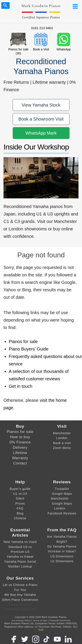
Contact (20, 463)
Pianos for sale (23, 342)
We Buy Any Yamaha (20, 595)
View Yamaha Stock (41, 105)
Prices (20, 503)
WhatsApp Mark (41, 133)
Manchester (62, 433)
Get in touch (21, 386)
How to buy (20, 437)
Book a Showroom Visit (41, 119)
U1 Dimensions (62, 561)
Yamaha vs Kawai (20, 557)
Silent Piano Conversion (20, 600)
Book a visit (62, 443)
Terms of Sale (40, 621)
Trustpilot (62, 489)
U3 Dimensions (62, 556)
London (62, 438)
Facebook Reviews (62, 513)
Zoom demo (62, 448)
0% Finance (20, 442)
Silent (20, 498)
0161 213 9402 (42, 28)
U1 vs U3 (20, 494)
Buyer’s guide (20, 489)
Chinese (20, 518)
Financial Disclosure (60, 621)
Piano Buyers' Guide (29, 349)
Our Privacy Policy (21, 621)
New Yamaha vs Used (20, 542)
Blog (20, 513)
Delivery (20, 447)
